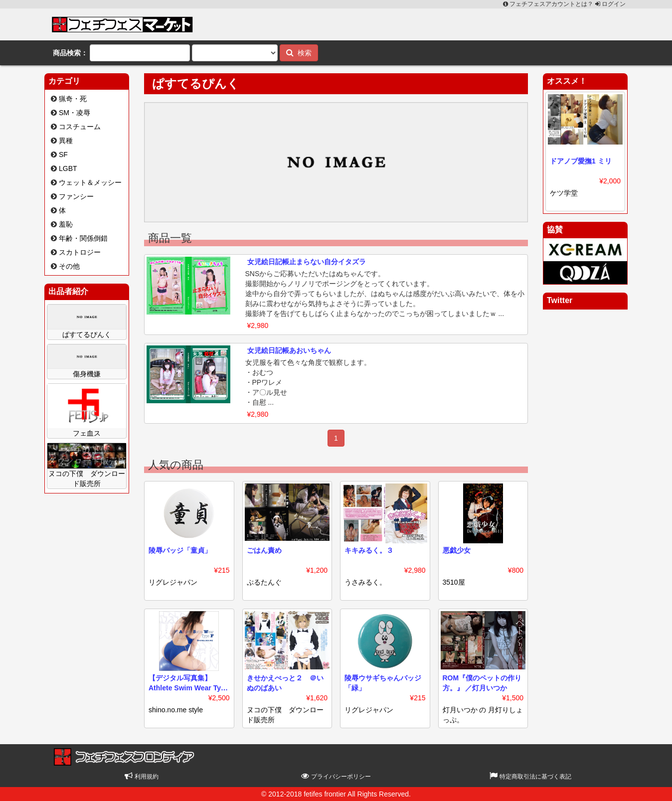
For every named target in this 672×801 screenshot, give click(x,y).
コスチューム (80, 127)
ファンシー (76, 196)
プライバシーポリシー (336, 777)
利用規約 (141, 777)
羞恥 (66, 224)
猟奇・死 (73, 99)
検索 (299, 53)
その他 (69, 266)
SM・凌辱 (75, 113)
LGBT (68, 168)
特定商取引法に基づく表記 (530, 777)
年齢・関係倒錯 (83, 238)
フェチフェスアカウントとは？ (549, 4)
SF (63, 155)
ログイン (610, 4)
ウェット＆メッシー (90, 182)
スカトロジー (80, 252)
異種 (66, 141)
